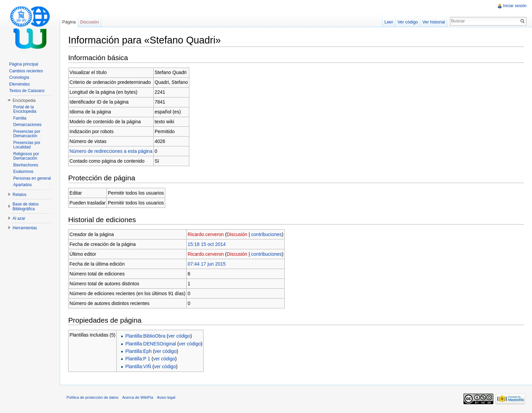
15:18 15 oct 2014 (207, 244)
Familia (20, 118)
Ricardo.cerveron (206, 234)
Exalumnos (23, 172)
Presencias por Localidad (27, 145)
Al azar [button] (19, 218)
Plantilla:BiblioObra (145, 336)
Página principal (24, 64)
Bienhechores (26, 165)
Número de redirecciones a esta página (111, 151)
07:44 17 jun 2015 (207, 264)
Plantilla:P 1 (138, 359)
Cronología (19, 77)
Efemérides (20, 84)
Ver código (407, 22)
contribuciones (266, 234)
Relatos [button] (20, 195)
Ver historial (434, 22)
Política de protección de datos (92, 397)
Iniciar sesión (515, 6)
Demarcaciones (27, 125)
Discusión (237, 234)
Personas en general (32, 178)
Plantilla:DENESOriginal (150, 344)
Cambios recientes (26, 71)
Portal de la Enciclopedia (25, 109)
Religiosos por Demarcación (26, 156)
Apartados (23, 185)
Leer (389, 22)
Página (69, 22)
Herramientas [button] (25, 228)
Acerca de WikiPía (138, 397)
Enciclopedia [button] (24, 101)
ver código (179, 336)
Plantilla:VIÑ (138, 366)
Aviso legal (166, 397)
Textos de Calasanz (27, 91)
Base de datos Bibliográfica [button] (26, 206)
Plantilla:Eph (138, 351)
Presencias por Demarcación (27, 134)
